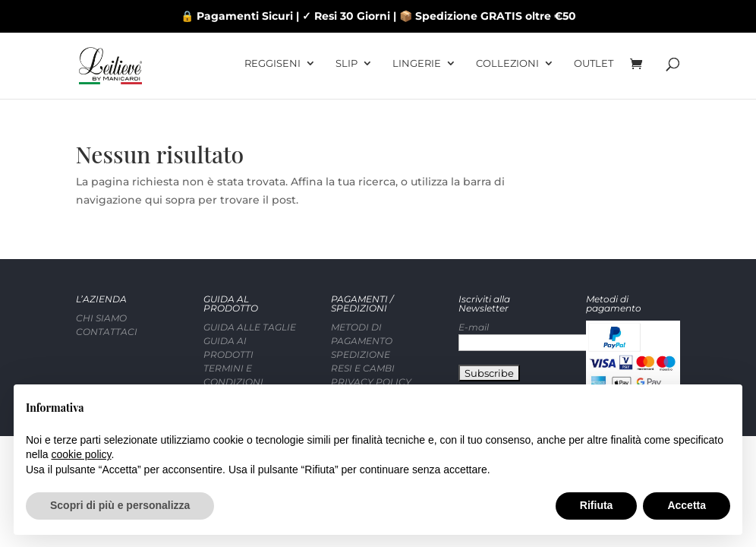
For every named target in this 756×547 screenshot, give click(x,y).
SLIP (346, 69)
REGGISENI (272, 69)
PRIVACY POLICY (371, 344)
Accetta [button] (687, 505)
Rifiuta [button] (597, 505)
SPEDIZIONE (361, 316)
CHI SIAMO (101, 280)
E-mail (474, 289)
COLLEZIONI (507, 69)
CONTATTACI (107, 294)
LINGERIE (417, 69)
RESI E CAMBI (363, 330)
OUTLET (594, 69)
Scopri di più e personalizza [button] (120, 505)
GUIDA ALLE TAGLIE (250, 289)
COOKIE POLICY (369, 357)
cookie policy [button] (81, 454)
